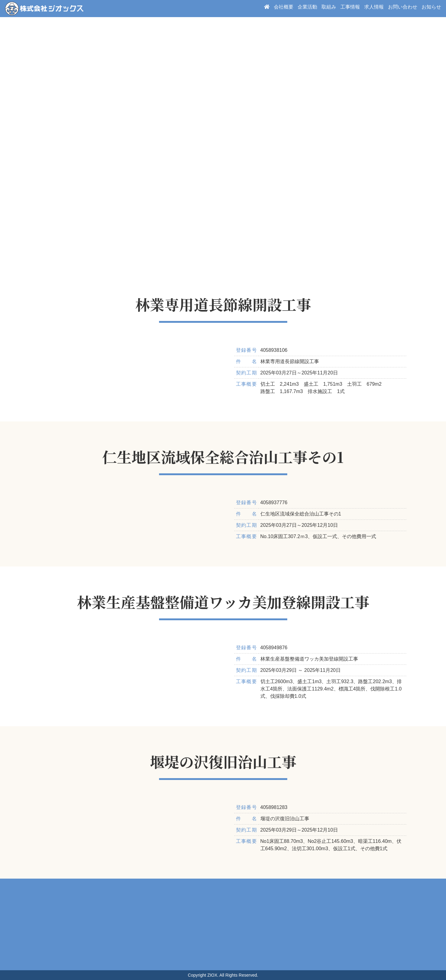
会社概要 (284, 8)
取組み (329, 8)
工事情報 (350, 8)
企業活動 (307, 8)
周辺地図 (223, 924)
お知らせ (431, 8)
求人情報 (374, 8)
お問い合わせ (403, 8)
